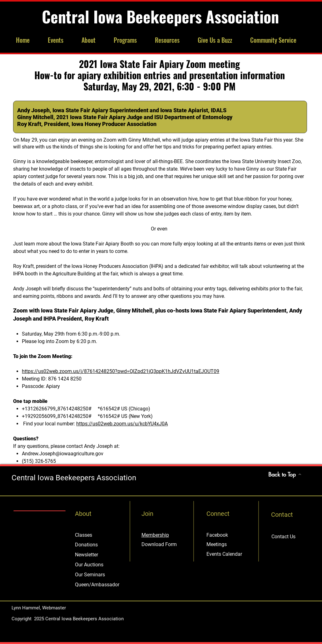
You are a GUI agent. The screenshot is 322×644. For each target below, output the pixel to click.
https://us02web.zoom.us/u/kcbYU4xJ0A (122, 424)
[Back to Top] (285, 474)
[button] (60, 40)
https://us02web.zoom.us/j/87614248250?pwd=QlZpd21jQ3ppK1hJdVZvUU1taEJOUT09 (121, 371)
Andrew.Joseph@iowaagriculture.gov (63, 454)
